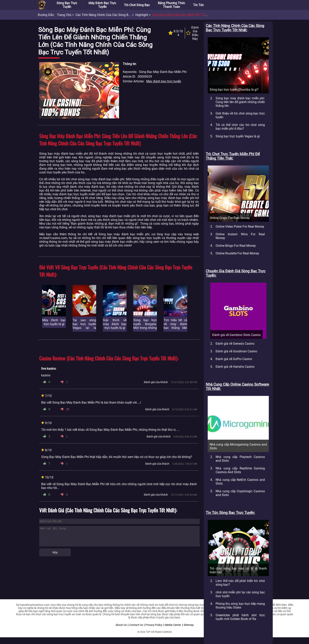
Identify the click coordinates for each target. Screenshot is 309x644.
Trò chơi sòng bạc (137, 5)
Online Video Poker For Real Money (240, 227)
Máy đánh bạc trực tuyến (102, 5)
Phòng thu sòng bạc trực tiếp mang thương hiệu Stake (240, 606)
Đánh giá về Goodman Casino (236, 351)
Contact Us (136, 625)
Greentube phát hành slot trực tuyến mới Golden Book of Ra (240, 617)
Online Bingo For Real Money (236, 246)
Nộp (55, 552)
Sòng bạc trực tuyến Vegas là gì (238, 136)
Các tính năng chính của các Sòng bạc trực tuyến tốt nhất (118, 15)
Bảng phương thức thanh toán (171, 5)
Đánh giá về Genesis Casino (235, 344)
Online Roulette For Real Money (237, 253)
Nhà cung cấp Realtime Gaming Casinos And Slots (240, 470)
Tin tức (198, 5)
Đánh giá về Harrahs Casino (235, 367)
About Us (121, 625)
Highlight (142, 15)
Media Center (173, 625)
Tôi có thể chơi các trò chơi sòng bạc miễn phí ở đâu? (240, 127)
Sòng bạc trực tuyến (67, 5)
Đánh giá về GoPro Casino (234, 359)
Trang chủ (64, 15)
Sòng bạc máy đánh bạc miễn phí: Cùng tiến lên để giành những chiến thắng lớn (240, 102)
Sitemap (189, 625)
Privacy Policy (154, 625)
